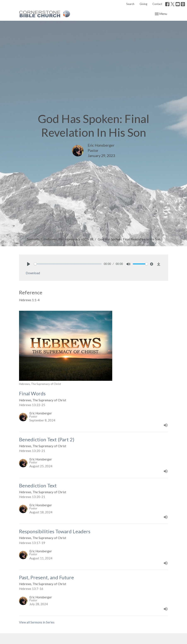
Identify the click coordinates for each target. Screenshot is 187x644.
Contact (157, 4)
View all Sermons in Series (37, 622)
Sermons (33, 239)
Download (33, 273)
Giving (143, 4)
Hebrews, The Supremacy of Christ (68, 239)
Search (130, 4)
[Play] (29, 264)
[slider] (68, 264)
